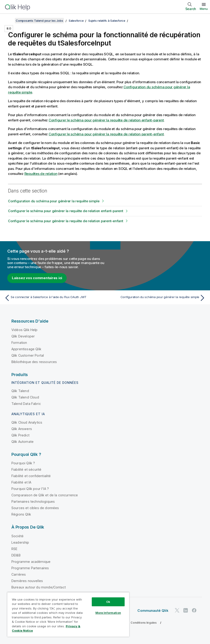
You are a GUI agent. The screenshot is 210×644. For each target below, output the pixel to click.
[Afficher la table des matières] (9, 21)
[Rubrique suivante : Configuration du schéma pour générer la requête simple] (157, 298)
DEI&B (16, 555)
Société (17, 536)
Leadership (20, 542)
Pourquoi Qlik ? (23, 463)
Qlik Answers (22, 429)
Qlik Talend (20, 391)
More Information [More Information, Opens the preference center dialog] (108, 613)
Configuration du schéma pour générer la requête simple (54, 201)
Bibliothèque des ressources (34, 362)
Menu (204, 9)
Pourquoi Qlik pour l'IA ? (30, 489)
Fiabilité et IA (21, 482)
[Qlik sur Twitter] (177, 610)
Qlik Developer (23, 336)
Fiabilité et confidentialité (31, 476)
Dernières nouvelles (27, 581)
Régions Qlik (21, 514)
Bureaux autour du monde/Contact (39, 587)
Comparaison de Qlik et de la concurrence (45, 495)
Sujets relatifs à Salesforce (107, 21)
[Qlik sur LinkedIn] (186, 610)
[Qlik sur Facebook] (194, 610)
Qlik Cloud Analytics (27, 422)
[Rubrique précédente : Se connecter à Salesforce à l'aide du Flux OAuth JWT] (53, 298)
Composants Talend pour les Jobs (39, 21)
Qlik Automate (22, 442)
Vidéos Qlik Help (25, 330)
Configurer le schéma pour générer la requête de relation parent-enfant (106, 134)
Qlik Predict (20, 435)
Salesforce (76, 21)
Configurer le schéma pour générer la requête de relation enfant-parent (106, 120)
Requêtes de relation (41, 174)
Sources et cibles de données (35, 508)
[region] (68, 614)
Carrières (19, 574)
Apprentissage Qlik (26, 349)
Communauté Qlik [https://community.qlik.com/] (153, 611)
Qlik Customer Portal (28, 355)
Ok (108, 602)
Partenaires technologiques (33, 501)
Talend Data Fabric (26, 404)
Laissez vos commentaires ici (37, 278)
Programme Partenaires (30, 568)
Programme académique (31, 562)
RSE (14, 549)
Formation (19, 343)
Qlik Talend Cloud (25, 397)
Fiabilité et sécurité (26, 469)
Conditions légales (144, 623)
